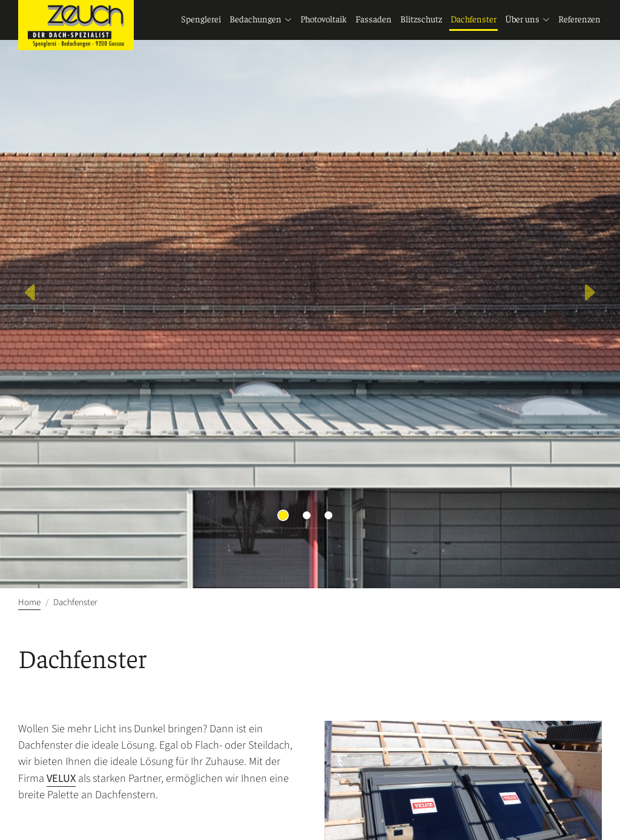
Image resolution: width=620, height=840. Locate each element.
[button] (31, 294)
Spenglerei (201, 20)
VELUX (61, 778)
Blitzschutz (421, 20)
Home (29, 602)
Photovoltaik (324, 20)
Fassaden (374, 20)
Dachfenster (473, 20)
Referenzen (579, 20)
